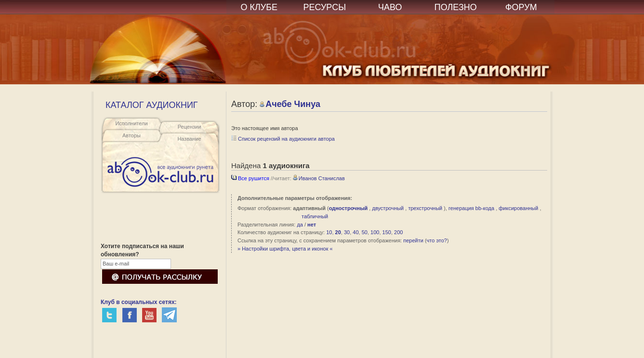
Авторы (131, 135)
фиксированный (518, 208)
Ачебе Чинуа (290, 104)
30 (347, 232)
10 (329, 232)
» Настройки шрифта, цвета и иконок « (285, 249)
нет (312, 225)
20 (338, 232)
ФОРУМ (521, 7)
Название (189, 139)
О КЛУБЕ (259, 7)
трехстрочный (425, 208)
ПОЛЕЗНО (456, 7)
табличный (315, 216)
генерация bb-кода (471, 208)
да (300, 225)
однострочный (348, 208)
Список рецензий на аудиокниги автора (283, 139)
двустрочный (388, 208)
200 (398, 232)
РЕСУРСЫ (324, 7)
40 (355, 232)
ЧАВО (390, 7)
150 (387, 232)
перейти (413, 240)
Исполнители (131, 123)
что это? (437, 240)
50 (365, 232)
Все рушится (250, 178)
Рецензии (190, 127)
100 (375, 232)
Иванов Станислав (319, 178)
